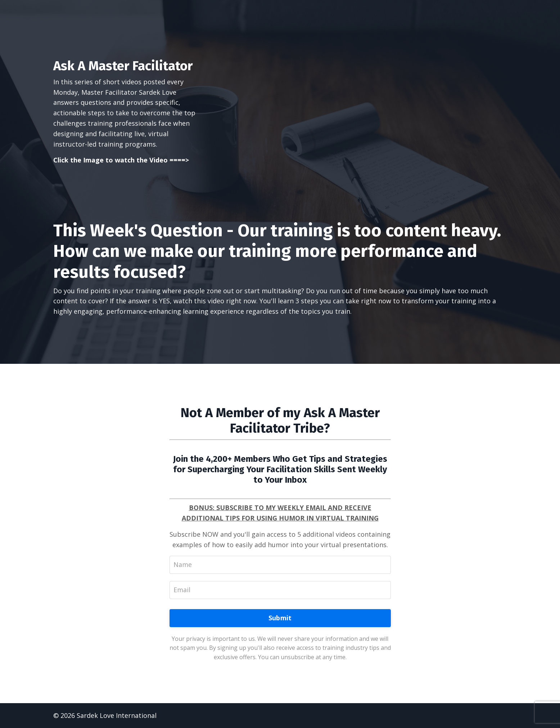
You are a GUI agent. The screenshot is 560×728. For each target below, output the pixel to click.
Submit (280, 618)
